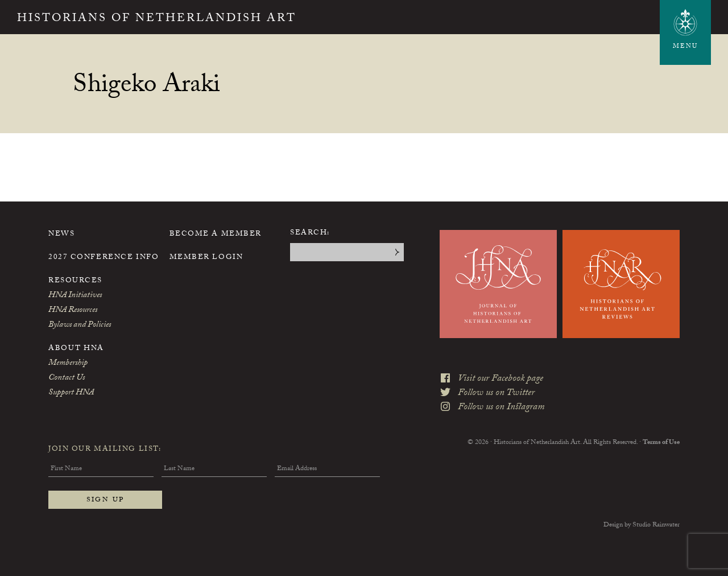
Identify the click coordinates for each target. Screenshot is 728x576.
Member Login (206, 258)
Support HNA (71, 393)
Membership (68, 364)
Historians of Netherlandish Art (157, 19)
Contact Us (67, 378)
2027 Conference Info (104, 258)
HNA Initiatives (75, 296)
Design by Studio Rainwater (642, 525)
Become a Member (216, 234)
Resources (75, 281)
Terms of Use (661, 443)
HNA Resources (73, 311)
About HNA (76, 349)
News (61, 234)
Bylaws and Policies (80, 326)
